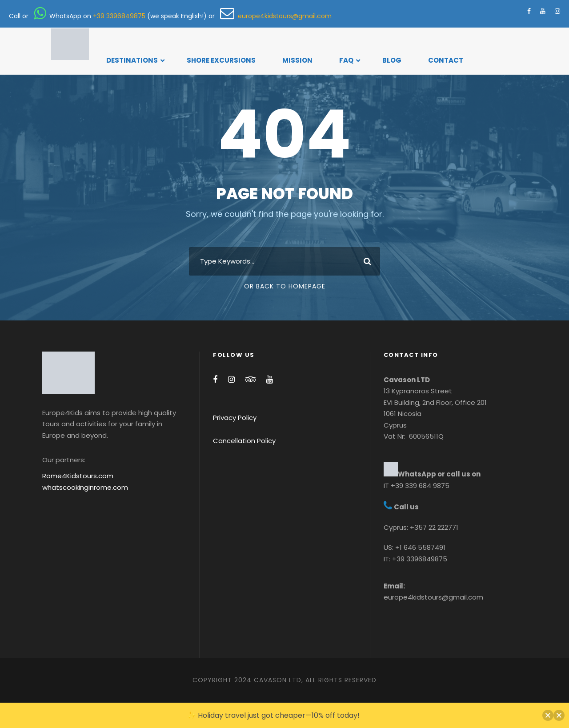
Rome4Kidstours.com (78, 476)
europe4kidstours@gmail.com (276, 16)
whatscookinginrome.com (85, 487)
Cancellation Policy (244, 441)
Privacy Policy (235, 418)
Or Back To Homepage (285, 286)
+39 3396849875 (119, 16)
